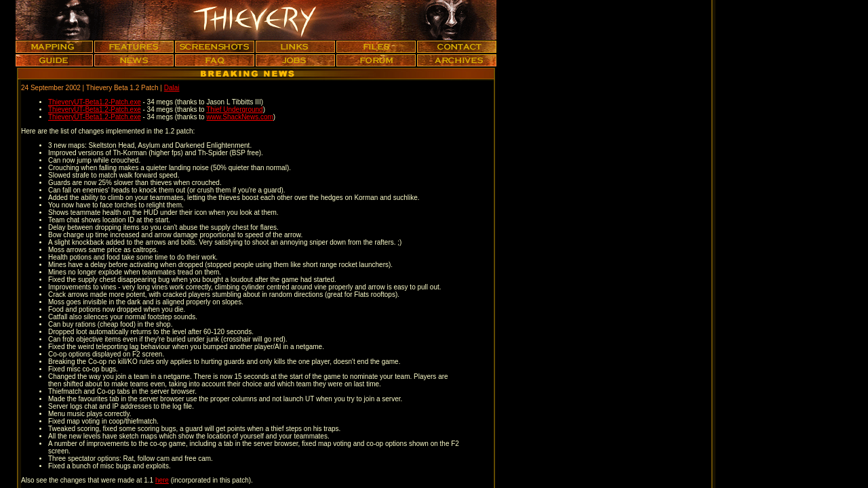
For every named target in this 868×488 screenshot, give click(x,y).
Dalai (172, 88)
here (162, 480)
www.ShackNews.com (239, 117)
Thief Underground (234, 109)
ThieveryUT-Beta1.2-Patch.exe (95, 102)
